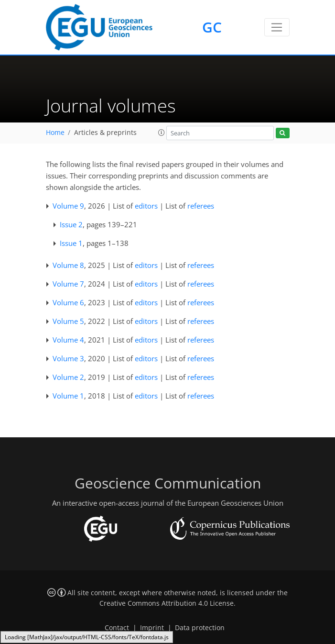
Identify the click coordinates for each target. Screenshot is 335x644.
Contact (117, 628)
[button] (162, 133)
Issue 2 (71, 224)
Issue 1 (71, 243)
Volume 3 (68, 358)
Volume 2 (68, 377)
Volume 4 (68, 340)
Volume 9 (68, 206)
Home (55, 133)
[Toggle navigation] (277, 27)
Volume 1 (68, 396)
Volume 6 (68, 302)
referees (201, 206)
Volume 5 (68, 321)
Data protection (200, 628)
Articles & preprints (105, 133)
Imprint (152, 628)
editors (146, 206)
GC (212, 27)
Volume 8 (68, 265)
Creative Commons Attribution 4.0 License (167, 603)
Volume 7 (68, 284)
